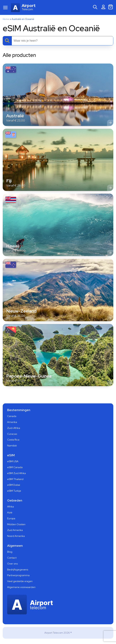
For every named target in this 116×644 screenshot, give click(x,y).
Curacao (12, 434)
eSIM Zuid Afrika (16, 473)
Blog (10, 552)
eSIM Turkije (14, 491)
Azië (10, 512)
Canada (12, 416)
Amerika (12, 422)
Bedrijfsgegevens (18, 570)
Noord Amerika (16, 536)
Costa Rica (13, 440)
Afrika (10, 507)
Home (6, 19)
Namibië (12, 446)
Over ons (12, 564)
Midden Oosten (16, 524)
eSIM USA (13, 461)
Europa (11, 518)
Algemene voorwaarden (21, 587)
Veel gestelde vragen (20, 581)
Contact (12, 558)
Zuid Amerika (15, 530)
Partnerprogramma (18, 575)
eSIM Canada (15, 467)
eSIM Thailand (15, 479)
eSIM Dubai (14, 485)
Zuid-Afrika (14, 428)
